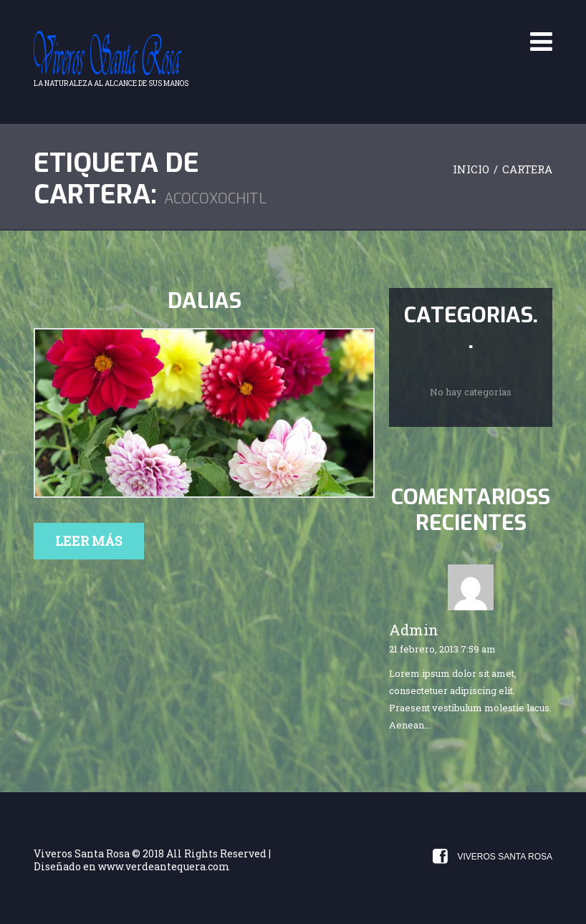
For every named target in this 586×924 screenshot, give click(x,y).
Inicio (471, 169)
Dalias (205, 301)
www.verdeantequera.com (164, 866)
